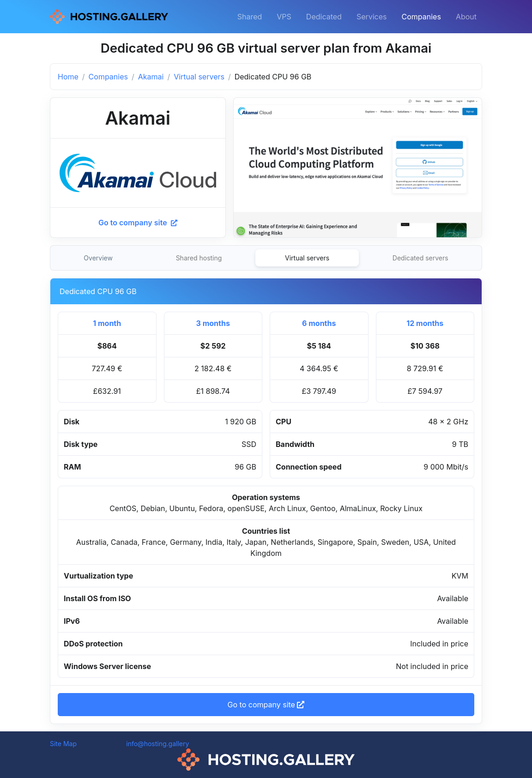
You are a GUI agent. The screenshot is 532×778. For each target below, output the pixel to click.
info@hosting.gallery (157, 744)
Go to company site (138, 223)
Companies (421, 17)
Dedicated (324, 17)
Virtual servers (199, 77)
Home (68, 77)
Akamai (151, 77)
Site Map (63, 744)
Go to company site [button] (266, 705)
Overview (98, 258)
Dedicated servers (420, 258)
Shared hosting (199, 258)
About (466, 17)
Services (372, 17)
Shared (250, 17)
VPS (284, 17)
